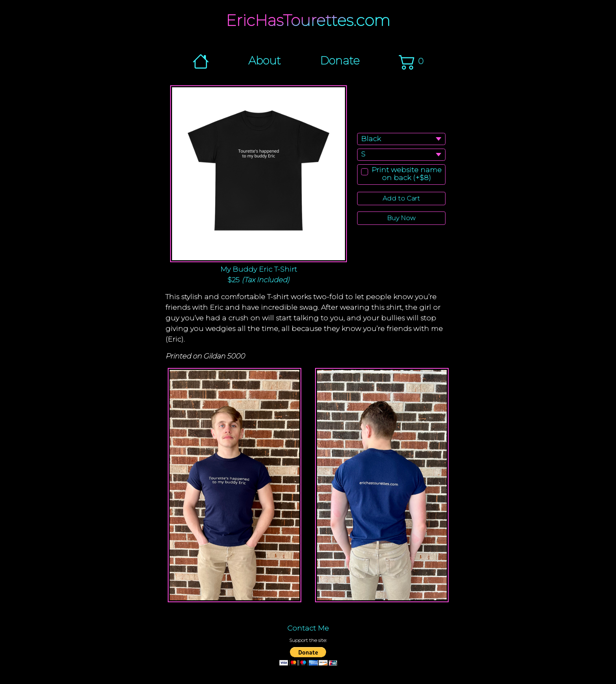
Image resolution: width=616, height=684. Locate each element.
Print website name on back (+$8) (407, 174)
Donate (340, 61)
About (265, 61)
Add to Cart (401, 198)
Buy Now (401, 218)
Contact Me (308, 628)
